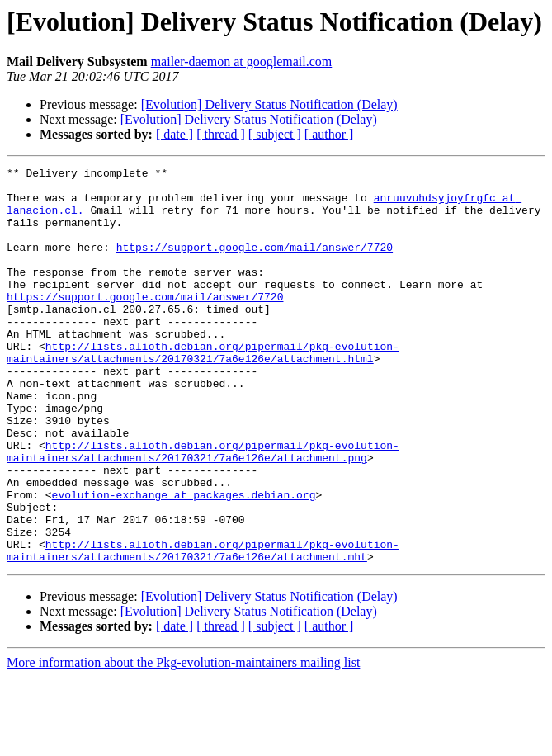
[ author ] (329, 134)
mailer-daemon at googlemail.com (242, 61)
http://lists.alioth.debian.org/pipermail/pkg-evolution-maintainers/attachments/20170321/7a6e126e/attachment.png (203, 509)
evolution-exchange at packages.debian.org (184, 561)
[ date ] (175, 134)
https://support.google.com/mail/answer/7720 (255, 264)
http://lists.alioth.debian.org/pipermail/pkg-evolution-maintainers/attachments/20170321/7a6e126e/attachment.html (203, 390)
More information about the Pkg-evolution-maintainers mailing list (183, 742)
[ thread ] (221, 134)
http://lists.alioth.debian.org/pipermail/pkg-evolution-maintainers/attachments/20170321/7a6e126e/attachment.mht (203, 628)
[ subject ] (275, 134)
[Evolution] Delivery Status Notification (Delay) (269, 104)
